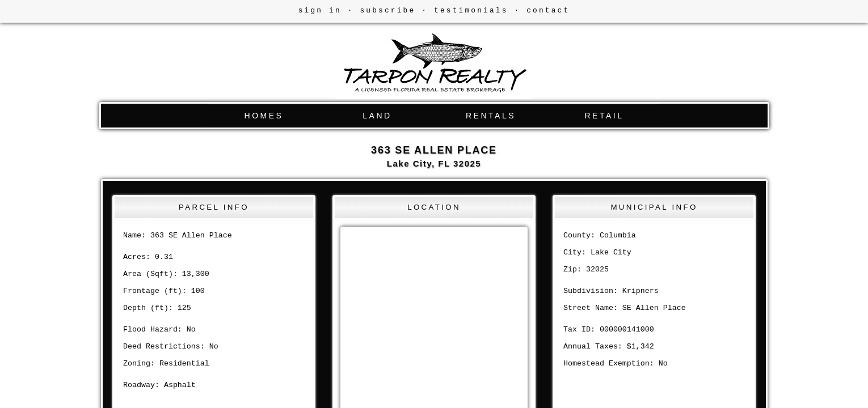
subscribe (387, 10)
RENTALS (491, 116)
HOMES (264, 116)
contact (548, 10)
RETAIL (604, 116)
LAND (377, 116)
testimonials (471, 10)
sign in (320, 10)
